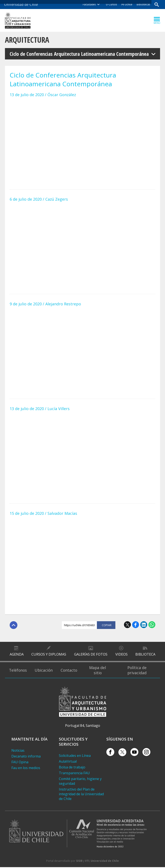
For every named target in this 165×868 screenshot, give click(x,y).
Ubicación (46, 671)
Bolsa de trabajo (72, 768)
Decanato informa (26, 757)
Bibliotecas (143, 4)
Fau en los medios (26, 769)
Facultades (89, 4)
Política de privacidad (138, 671)
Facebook (136, 625)
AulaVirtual (68, 762)
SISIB (79, 862)
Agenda (17, 655)
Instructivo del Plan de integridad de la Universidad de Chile (81, 795)
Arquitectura (28, 40)
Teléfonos (18, 671)
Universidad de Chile (105, 862)
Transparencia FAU (74, 774)
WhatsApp (152, 625)
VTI (87, 862)
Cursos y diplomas (49, 655)
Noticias (18, 751)
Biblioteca (145, 655)
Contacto (72, 671)
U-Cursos (111, 4)
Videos (121, 655)
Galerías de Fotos (91, 655)
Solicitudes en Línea (75, 756)
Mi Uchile (127, 4)
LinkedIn (144, 625)
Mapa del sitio (100, 671)
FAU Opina (20, 763)
